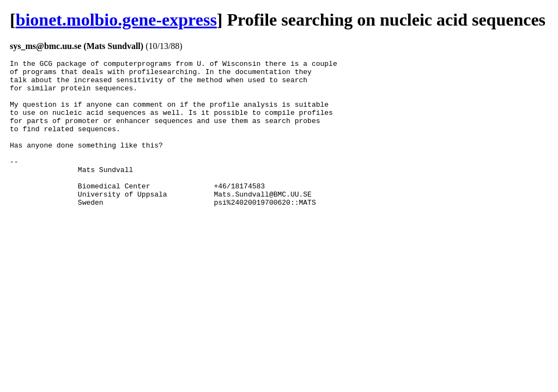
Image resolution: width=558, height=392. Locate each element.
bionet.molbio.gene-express (116, 20)
